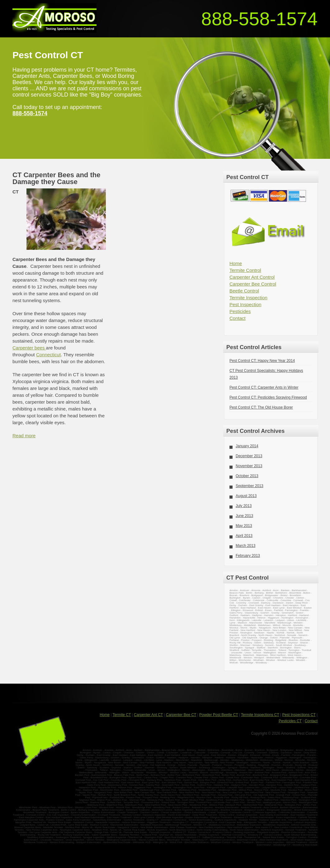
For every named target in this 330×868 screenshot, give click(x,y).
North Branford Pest (125, 795)
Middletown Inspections (276, 825)
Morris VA (87, 827)
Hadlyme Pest (239, 785)
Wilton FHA (176, 842)
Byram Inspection (80, 812)
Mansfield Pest (129, 790)
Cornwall (298, 600)
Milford (276, 625)
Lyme (232, 623)
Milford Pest (245, 790)
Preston (245, 640)
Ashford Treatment (251, 807)
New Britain (279, 628)
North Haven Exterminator (244, 830)
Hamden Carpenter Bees (302, 820)
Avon (276, 590)
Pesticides (240, 311)
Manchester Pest (110, 790)
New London (279, 630)
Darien (290, 603)
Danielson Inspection (154, 815)
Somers (269, 645)
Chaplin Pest (167, 778)
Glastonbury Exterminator (107, 820)
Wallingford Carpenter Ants (122, 840)
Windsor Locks (285, 660)
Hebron (262, 618)
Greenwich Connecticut (174, 820)
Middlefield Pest (207, 790)
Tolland (282, 650)
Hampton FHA (23, 822)
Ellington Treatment (221, 817)
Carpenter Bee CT (181, 715)
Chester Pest (201, 778)
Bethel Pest (174, 775)
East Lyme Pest (151, 783)
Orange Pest (283, 795)
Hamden (269, 615)
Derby (233, 605)
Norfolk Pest (105, 795)
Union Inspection (75, 840)
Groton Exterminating (200, 820)
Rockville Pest (221, 797)
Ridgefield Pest (186, 797)
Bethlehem (281, 593)
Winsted (300, 660)
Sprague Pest (254, 800)
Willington (302, 658)
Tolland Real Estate (273, 837)
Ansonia (256, 590)
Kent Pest (199, 787)
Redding (268, 640)
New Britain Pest (123, 792)
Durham (243, 605)
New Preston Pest (276, 792)
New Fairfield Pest (167, 792)
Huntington (288, 618)
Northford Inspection (272, 830)
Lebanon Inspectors (305, 822)
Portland (234, 640)
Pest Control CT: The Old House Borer (261, 407)
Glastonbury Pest (117, 785)
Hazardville (249, 618)
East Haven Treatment (119, 817)
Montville (298, 625)
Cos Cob (237, 753)
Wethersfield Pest (253, 805)
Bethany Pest (158, 775)
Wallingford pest (272, 802)
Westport (259, 658)
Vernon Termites (96, 840)
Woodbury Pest (162, 807)
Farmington (291, 610)
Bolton (307, 593)
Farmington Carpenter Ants (29, 820)
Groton (299, 613)
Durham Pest (240, 780)
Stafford (261, 648)
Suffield (245, 650)
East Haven (264, 608)
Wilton (233, 660)
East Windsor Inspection (170, 817)
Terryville (257, 650)
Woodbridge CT (282, 845)
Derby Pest (225, 780)
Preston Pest (133, 797)
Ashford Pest (296, 773)
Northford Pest (191, 795)
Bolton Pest (228, 775)
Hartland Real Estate (59, 822)
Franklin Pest (310, 783)
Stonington (286, 648)
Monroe (287, 625)
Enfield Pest (242, 783)
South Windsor (284, 645)
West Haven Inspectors (303, 840)
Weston (248, 658)
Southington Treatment (68, 837)
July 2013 (244, 506)
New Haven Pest (211, 792)
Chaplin (267, 598)
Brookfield (295, 595)
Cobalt (233, 600)
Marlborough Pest (150, 790)
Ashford (267, 590)
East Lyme (279, 608)
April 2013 (244, 536)
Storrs (297, 648)
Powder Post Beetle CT (219, 715)
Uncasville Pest (222, 802)
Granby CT (152, 820)
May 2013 (244, 526)
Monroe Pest (261, 790)
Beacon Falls (237, 593)
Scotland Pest (308, 797)
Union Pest (239, 802)
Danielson (278, 603)
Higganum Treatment (159, 822)
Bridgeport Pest (278, 775)
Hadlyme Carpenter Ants (273, 820)
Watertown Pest (134, 805)
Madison (242, 623)
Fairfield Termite (307, 817)
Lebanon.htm (252, 787)
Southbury (300, 645)
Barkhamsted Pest (102, 775)
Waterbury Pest (96, 805)
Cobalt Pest (232, 778)
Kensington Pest (182, 787)
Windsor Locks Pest (86, 807)
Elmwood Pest (226, 783)
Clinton (300, 598)
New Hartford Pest (189, 792)
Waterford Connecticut (222, 840)
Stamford (272, 648)
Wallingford (270, 653)
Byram (246, 598)
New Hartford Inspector (240, 827)
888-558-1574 (259, 19)
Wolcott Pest (123, 807)
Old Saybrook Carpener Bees (76, 832)
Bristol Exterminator (305, 810)
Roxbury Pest (258, 797)
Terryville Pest (131, 802)
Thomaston (270, 650)
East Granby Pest (260, 780)
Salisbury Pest (290, 797)
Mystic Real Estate (105, 827)
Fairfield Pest (273, 783)
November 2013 (249, 466)
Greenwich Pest (171, 785)
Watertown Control (247, 840)
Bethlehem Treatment (138, 810)
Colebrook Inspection (264, 812)
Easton (308, 608)
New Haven (264, 630)
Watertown (262, 655)
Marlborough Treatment (178, 825)
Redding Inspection (244, 832)
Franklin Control (55, 820)
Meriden (298, 623)
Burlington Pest (118, 778)
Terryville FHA (234, 837)
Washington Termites (178, 840)
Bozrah (233, 595)
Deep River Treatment (205, 815)
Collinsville (272, 600)
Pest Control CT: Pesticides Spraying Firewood (268, 397)
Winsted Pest (106, 807)
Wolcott (234, 663)
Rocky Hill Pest (240, 797)
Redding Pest (168, 797)
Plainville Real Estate (135, 832)
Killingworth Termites (255, 822)
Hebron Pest (125, 787)
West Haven (294, 655)
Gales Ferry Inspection (78, 820)
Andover (245, 590)
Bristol (284, 595)
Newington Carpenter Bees (75, 830)
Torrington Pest (186, 802)
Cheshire (278, 598)
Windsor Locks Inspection (270, 842)
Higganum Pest (143, 787)
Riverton (293, 640)
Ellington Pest (207, 783)
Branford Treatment (231, 810)
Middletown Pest (227, 790)
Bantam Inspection (290, 807)
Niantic (271, 633)
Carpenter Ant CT (148, 715)
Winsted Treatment (297, 842)
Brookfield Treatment (35, 812)
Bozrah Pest (244, 775)
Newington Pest (296, 792)
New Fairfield (147, 763)
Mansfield (270, 623)
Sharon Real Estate (186, 835)
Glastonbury (251, 613)
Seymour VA (166, 835)
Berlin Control (68, 810)
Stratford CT (193, 837)
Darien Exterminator (179, 815)
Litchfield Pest (302, 787)
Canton (256, 598)
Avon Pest (310, 773)
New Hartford (248, 630)
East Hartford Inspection (59, 817)
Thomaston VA (252, 837)
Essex (268, 610)
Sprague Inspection (94, 837)
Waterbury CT (200, 840)
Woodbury (261, 663)
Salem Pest (274, 797)
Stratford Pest (97, 802)
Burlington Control (59, 812)
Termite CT (122, 715)
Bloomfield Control (162, 810)
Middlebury (236, 625)
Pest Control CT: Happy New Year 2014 (262, 361)
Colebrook (259, 600)
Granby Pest (153, 785)
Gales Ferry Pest (96, 785)
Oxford (274, 638)
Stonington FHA (153, 837)
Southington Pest (235, 800)
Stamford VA (135, 837)
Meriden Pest (169, 790)
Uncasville (237, 653)
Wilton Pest (310, 805)
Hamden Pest (256, 785)
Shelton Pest (120, 800)
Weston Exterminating (62, 842)
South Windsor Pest (193, 800)
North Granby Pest (148, 795)
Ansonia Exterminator (227, 807)
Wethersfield (273, 658)
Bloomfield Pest (211, 775)
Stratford (234, 650)
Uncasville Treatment (52, 840)
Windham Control (220, 842)
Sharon (304, 643)
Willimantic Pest (274, 805)
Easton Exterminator (197, 817)
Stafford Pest (271, 800)
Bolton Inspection (184, 810)
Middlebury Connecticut (222, 825)
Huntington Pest (162, 787)
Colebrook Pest (269, 778)
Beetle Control (244, 291)
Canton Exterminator (104, 812)
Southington (236, 648)
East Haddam (273, 605)
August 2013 (246, 496)
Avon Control (271, 807)
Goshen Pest (136, 785)
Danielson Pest (172, 780)
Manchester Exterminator (124, 825)
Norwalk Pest (208, 795)
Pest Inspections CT (299, 715)
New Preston (227, 763)
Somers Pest (172, 800)
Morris (244, 628)
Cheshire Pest (184, 778)
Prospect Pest (150, 797)
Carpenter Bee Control (253, 284)
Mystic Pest (85, 792)
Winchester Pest (28, 807)
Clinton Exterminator (195, 812)
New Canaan (295, 628)
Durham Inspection (247, 815)
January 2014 (247, 446)
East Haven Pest (131, 783)
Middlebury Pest (187, 790)
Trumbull (306, 650)
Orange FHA (101, 832)
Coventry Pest (118, 780)
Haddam (245, 615)
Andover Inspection (202, 807)
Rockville (305, 640)
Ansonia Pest (279, 773)
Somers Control (273, 835)
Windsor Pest (65, 807)
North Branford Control (182, 830)
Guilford (234, 615)
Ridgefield (281, 640)
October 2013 (247, 476)
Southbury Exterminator (40, 837)
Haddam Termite (248, 820)
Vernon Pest (254, 802)
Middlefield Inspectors (249, 825)
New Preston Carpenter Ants (42, 830)
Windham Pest (47, 807)
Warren (282, 653)
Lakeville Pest (235, 787)
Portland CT (179, 832)
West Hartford (278, 655)
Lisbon (290, 620)
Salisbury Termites (129, 835)
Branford (244, 595)
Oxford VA (116, 832)
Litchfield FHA (58, 825)
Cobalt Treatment (218, 812)
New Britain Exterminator (154, 827)
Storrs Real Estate (174, 837)
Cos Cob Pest (101, 780)
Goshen (265, 613)
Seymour (293, 643)
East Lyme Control (144, 817)
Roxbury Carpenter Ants (76, 835)
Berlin (249, 593)
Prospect (257, 640)
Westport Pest (233, 805)
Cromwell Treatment (109, 815)
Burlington (235, 598)
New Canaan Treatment (184, 827)
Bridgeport (257, 595)
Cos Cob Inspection (58, 815)
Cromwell (254, 603)
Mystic (253, 628)
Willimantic (288, 658)
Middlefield (250, 625)
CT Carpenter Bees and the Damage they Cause (56, 178)
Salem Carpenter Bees (104, 835)
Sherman (245, 645)
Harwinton (235, 618)
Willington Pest (293, 805)
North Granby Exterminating (212, 830)
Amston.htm (246, 773)
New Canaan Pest (144, 792)
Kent (232, 620)
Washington (295, 653)
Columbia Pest (308, 778)
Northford (280, 635)
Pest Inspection (245, 304)
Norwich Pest (225, 795)
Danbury (266, 603)
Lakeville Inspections (280, 822)
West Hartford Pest (155, 805)
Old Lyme (235, 638)
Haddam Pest (221, 785)
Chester (290, 598)
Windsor (270, 660)
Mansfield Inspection (152, 825)
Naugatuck (265, 628)
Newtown (259, 633)
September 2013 (250, 486)
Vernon (257, 653)
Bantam (285, 590)
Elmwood (248, 610)
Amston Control (181, 807)
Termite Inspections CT (260, 715)
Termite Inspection (248, 298)
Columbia (286, 600)
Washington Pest (308, 802)
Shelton (234, 645)
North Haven (265, 635)
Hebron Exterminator (134, 822)
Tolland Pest (168, 802)
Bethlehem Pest (191, 775)
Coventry (241, 603)
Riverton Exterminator (293, 832)
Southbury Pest (215, 800)
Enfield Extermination (262, 817)
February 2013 (248, 556)
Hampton (281, 615)
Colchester (245, 600)
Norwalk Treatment (296, 830)
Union (248, 653)
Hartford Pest (291, 785)
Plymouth (297, 638)
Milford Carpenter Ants (304, 825)
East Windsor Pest (172, 783)
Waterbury (235, 655)
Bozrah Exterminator (207, 810)
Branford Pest (260, 775)
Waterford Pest (115, 805)
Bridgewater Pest (299, 775)
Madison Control (99, 825)
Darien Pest (190, 780)
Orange (264, 638)
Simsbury (258, 645)
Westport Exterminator (89, 842)
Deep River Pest (207, 780)
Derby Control (226, 815)
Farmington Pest (292, 783)
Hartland (304, 615)
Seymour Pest (87, 800)
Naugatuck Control (128, 827)
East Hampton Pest (305, 780)
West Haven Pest (178, 805)
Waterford (249, 655)
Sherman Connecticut (234, 835)
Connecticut (48, 355)
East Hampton (291, 605)
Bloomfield (295, 593)
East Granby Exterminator (274, 815)
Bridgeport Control (255, 810)
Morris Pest (311, 790)
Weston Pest (216, 805)
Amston (234, 590)
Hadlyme (257, 615)
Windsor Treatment (243, 842)
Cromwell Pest (137, 780)
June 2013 (244, 516)
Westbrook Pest (198, 805)
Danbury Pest (154, 780)
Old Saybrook (250, 638)
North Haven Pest (171, 795)
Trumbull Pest (203, 802)
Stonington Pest (307, 800)
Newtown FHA (100, 830)
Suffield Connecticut (213, 837)
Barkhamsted (299, 590)
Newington (246, 633)
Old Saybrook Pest (264, 795)
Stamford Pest (288, 800)
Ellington (236, 610)
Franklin (304, 610)
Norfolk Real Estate (134, 830)
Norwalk (292, 635)
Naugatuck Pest (103, 792)
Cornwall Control (35, 815)
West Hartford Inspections (274, 840)
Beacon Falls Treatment (45, 810)
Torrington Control (296, 837)
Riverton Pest (204, 797)
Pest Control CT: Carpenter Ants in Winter (264, 387)
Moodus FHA (73, 827)
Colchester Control (240, 812)
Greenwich (288, 613)
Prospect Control (222, 832)
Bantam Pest (82, 775)
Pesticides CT (290, 721)
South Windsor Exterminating (300, 835)
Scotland (281, 643)
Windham (258, 660)
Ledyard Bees (28, 825)
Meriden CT (200, 825)
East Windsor (295, 608)
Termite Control (245, 270)
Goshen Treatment (134, 820)
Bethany (259, 593)
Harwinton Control (83, 822)
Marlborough (284, 623)
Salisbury (269, 643)
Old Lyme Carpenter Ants (43, 832)
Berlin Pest (142, 775)
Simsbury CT (255, 835)
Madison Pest (90, 790)
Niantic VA (115, 830)
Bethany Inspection (89, 810)
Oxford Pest (299, 795)
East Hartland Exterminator (90, 817)
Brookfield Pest (99, 778)
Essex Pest (257, 783)
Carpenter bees (29, 348)
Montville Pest (278, 790)
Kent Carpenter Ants (230, 822)
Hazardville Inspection (107, 822)
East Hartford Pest (86, 783)
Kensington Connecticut (204, 822)
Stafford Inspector (116, 837)
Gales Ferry (236, 613)
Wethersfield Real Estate (117, 842)
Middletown (264, 625)
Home (236, 263)
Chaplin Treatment (127, 812)
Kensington (302, 618)
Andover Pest (262, 773)
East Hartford (156, 755)
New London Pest (232, 792)
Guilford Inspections (226, 820)
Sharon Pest (104, 800)
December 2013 (249, 456)
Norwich (303, 635)
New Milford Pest (254, 792)
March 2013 (245, 546)
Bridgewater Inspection (279, 810)
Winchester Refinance (196, 842)
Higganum (273, 618)
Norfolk (280, 633)
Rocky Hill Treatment (49, 835)
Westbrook (235, 658)
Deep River (302, 603)
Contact (238, 318)
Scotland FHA (149, 835)
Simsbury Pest (155, 800)
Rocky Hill (235, 643)
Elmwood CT (241, 817)
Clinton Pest (217, 778)
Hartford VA (39, 822)
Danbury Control (131, 815)
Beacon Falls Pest (124, 775)
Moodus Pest (296, 790)
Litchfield (301, 620)
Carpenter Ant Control (252, 277)
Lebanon (269, 620)
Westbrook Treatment (35, 842)
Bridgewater (272, 595)
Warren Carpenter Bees (152, 840)
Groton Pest (188, 785)
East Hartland (248, 608)
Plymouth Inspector (160, 832)
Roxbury (247, 643)
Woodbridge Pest (141, 807)
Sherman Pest (137, 800)
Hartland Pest (309, 785)
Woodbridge (247, 663)
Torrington (294, 650)
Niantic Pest (89, 795)
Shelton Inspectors (209, 835)
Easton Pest (191, 783)
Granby (275, 613)
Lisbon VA (43, 825)
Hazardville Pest (107, 787)
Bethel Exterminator (113, 810)
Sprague (250, 648)
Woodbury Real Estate (305, 845)
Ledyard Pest (269, 787)
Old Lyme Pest (243, 795)
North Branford (301, 763)
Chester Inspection (171, 812)
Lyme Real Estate (78, 825)
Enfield (259, 610)
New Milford (295, 630)
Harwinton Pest (87, 787)
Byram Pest (135, 778)
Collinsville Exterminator (292, 812)
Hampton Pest (274, 785)
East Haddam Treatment (304, 815)
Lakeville (257, 620)
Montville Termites (53, 827)
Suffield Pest (114, 802)
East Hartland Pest (109, 783)
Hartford (292, 615)
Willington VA (160, 842)
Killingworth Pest (216, 787)
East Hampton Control (31, 817)
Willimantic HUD (142, 842)
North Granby (249, 635)
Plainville (285, 638)
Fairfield (278, 610)
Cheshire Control (149, 812)
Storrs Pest (82, 802)
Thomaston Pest (150, 802)
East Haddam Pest (282, 780)
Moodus (234, 628)
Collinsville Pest (289, 778)
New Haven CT (264, 827)
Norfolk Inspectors (157, 830)
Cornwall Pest (83, 780)
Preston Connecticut (199, 832)
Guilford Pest (204, 785)
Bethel (269, 593)
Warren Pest (290, 802)
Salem (258, 643)
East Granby (256, 605)
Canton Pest (151, 778)
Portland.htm (117, 797)
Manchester (256, 623)
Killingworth (243, 620)
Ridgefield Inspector (268, 832)
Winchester (245, 660)
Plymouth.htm (100, 797)
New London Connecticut (288, 827)
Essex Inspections (286, 817)
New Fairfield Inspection (212, 827)
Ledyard (280, 620)
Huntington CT (180, 822)
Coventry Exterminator (83, 815)
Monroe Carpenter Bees (28, 827)
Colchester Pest (250, 778)
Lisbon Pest (285, 787)
